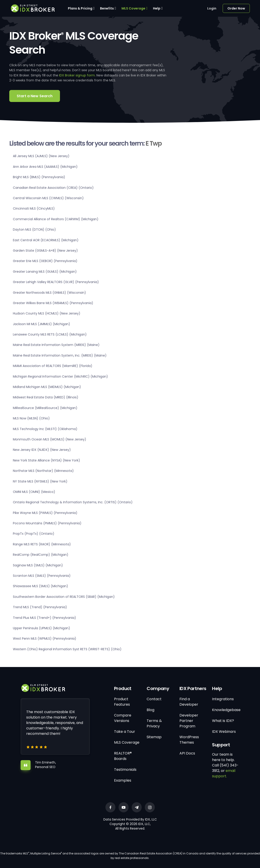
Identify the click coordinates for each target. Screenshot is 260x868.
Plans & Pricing (80, 8)
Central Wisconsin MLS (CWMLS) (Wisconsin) (48, 198)
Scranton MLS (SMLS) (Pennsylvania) (42, 576)
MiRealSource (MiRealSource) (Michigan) (45, 408)
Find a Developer (189, 702)
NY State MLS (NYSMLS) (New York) (40, 481)
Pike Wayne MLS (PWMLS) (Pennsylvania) (45, 513)
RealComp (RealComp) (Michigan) (41, 555)
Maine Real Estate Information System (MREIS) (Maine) (56, 345)
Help (157, 8)
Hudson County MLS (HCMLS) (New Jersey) (47, 313)
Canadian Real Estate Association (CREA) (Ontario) (53, 188)
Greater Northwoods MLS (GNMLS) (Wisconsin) (49, 293)
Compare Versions (123, 718)
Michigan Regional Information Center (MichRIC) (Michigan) (60, 376)
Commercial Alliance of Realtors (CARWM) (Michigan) (56, 219)
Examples (123, 780)
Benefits (107, 8)
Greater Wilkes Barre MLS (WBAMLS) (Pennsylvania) (53, 303)
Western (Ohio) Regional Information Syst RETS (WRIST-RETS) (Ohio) (67, 649)
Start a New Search (35, 96)
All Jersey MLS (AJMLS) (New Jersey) (41, 156)
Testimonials (125, 770)
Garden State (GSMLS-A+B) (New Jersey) (45, 251)
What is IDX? (223, 721)
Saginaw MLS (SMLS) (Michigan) (38, 565)
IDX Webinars (224, 732)
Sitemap (154, 737)
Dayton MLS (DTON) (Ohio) (34, 229)
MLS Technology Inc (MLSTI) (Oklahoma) (45, 429)
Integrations (223, 699)
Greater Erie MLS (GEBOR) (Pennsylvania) (45, 261)
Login (212, 8)
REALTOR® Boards (123, 756)
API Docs (187, 753)
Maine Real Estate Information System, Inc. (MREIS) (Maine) (60, 355)
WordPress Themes (189, 740)
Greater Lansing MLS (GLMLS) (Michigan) (45, 272)
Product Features (122, 702)
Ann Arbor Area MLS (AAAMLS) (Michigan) (45, 167)
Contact (154, 699)
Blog (150, 710)
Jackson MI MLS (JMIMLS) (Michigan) (42, 324)
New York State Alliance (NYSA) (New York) (47, 460)
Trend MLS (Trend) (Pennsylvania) (40, 607)
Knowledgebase (226, 710)
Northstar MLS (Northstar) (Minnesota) (43, 471)
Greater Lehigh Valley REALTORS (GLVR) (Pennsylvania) (56, 282)
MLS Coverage (133, 8)
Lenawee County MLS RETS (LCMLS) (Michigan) (50, 334)
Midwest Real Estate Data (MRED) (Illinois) (46, 397)
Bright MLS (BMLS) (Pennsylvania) (39, 177)
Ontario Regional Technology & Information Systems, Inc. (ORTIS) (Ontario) (73, 502)
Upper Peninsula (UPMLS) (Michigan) (42, 628)
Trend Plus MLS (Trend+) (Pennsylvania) (44, 618)
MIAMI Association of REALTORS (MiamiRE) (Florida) (53, 366)
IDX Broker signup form (77, 75)
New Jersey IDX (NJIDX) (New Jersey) (42, 450)
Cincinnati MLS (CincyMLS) (34, 208)
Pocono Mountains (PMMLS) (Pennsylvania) (47, 523)
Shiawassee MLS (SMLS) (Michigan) (41, 586)
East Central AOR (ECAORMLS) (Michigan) (46, 240)
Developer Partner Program (189, 721)
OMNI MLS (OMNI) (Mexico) (34, 492)
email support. (224, 773)
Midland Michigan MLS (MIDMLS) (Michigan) (47, 387)
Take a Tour (125, 732)
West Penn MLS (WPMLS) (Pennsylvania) (45, 639)
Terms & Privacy (154, 723)
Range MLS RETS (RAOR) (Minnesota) (42, 544)
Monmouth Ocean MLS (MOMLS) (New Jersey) (50, 439)
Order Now (236, 8)
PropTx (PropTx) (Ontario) (34, 534)
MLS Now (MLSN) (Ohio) (31, 418)
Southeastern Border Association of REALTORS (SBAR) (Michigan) (64, 597)
